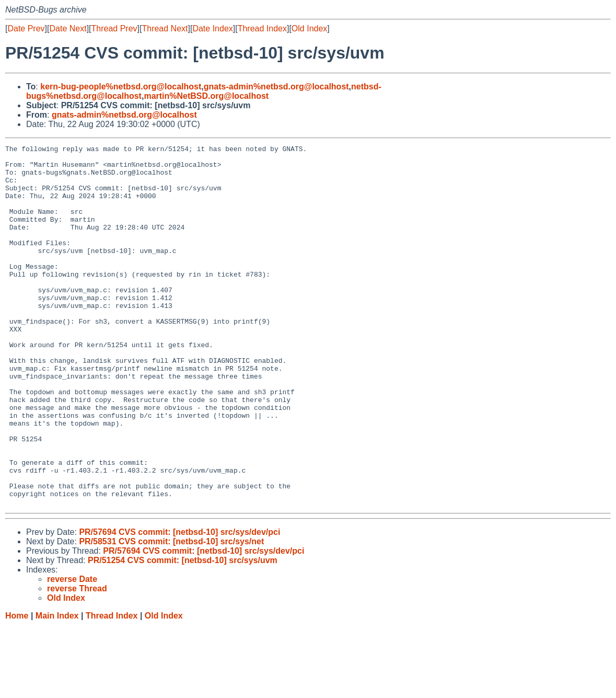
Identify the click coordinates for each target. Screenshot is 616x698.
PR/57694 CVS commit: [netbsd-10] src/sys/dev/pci (179, 604)
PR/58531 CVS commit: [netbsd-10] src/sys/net (171, 614)
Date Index (212, 28)
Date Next (68, 28)
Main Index (57, 688)
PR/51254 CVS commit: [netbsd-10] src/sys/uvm (183, 632)
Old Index (309, 28)
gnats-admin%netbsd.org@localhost (276, 87)
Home (17, 688)
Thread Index (262, 28)
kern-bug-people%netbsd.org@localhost (121, 87)
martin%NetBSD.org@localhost (206, 96)
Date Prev (26, 28)
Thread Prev (114, 28)
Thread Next (165, 28)
